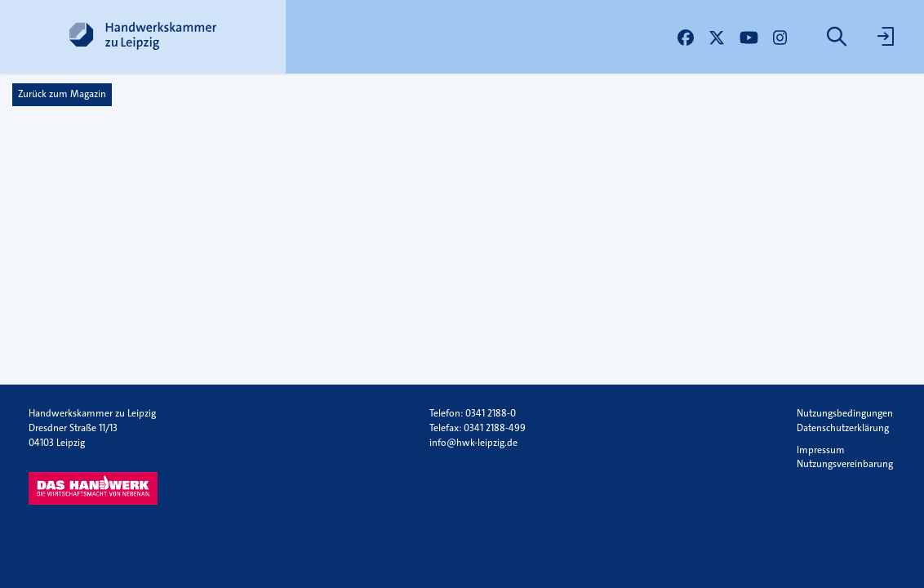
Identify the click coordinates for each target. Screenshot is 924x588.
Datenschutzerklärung (843, 428)
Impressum (821, 450)
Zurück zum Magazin (62, 94)
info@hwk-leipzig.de (473, 443)
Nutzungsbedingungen (845, 413)
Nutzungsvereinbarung (845, 464)
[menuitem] (838, 37)
